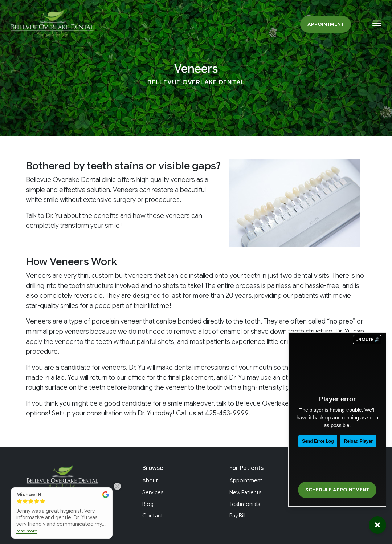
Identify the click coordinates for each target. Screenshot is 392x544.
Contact (153, 516)
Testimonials (245, 504)
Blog (148, 504)
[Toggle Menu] (377, 23)
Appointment (326, 24)
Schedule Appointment (337, 490)
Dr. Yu (54, 216)
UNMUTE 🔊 (367, 340)
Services (153, 492)
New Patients (245, 492)
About (150, 480)
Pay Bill (237, 516)
